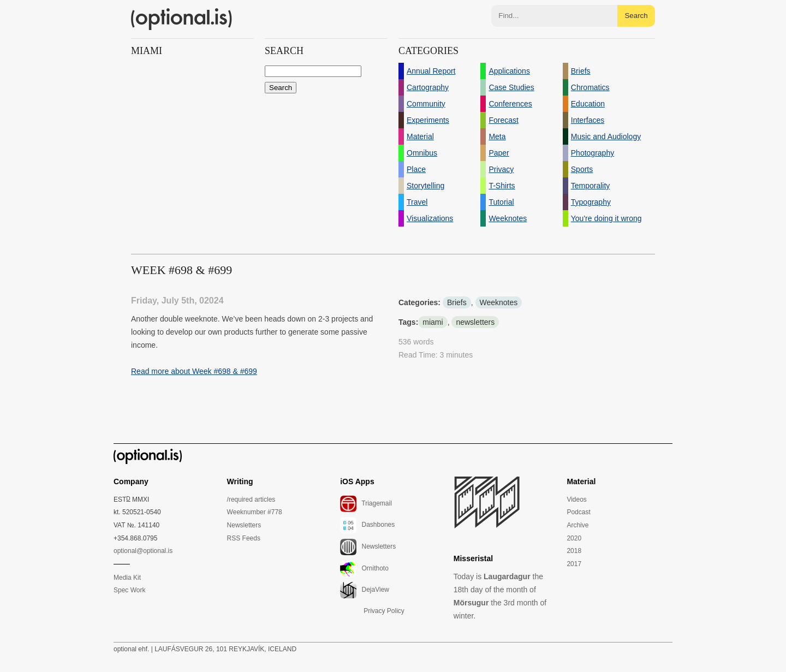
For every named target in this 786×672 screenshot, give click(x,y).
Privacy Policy (384, 611)
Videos (576, 499)
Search (636, 16)
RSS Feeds (244, 538)
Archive (577, 525)
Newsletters (244, 525)
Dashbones (367, 525)
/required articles (251, 499)
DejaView (365, 590)
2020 (574, 538)
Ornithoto (364, 569)
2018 (574, 551)
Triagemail (366, 504)
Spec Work (129, 590)
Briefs (457, 302)
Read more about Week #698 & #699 (194, 371)
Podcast (578, 512)
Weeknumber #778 (255, 512)
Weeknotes (499, 302)
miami (433, 322)
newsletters (475, 322)
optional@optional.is (143, 551)
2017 (574, 564)
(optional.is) (182, 19)
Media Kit (127, 578)
